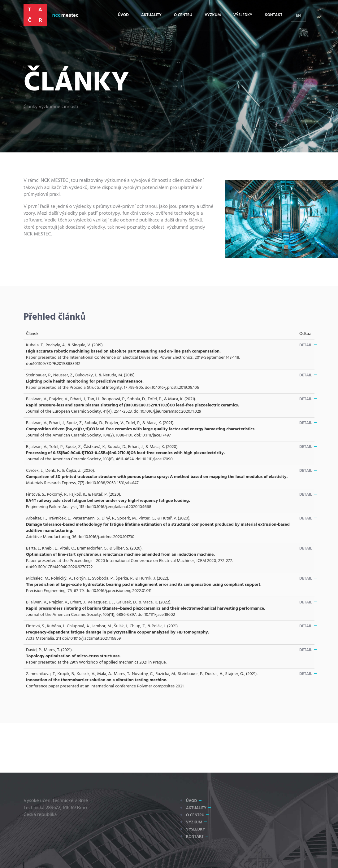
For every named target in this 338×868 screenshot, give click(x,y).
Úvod (123, 15)
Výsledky (243, 15)
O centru (183, 15)
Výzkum (213, 15)
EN (298, 16)
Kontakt (273, 15)
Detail (306, 345)
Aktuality (151, 15)
